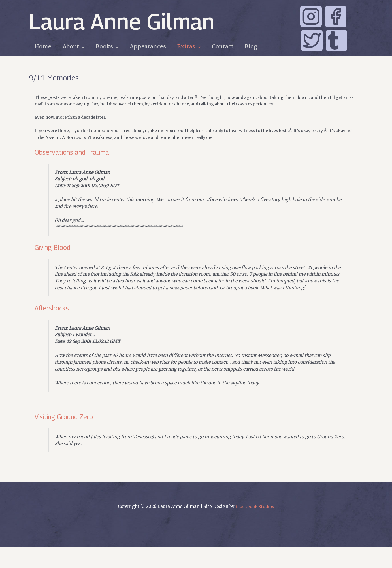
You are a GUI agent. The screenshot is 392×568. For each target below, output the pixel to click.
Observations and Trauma (76, 154)
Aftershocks (54, 323)
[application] (81, 47)
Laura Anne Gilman (122, 21)
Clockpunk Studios (255, 527)
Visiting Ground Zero (68, 436)
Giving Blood (55, 253)
